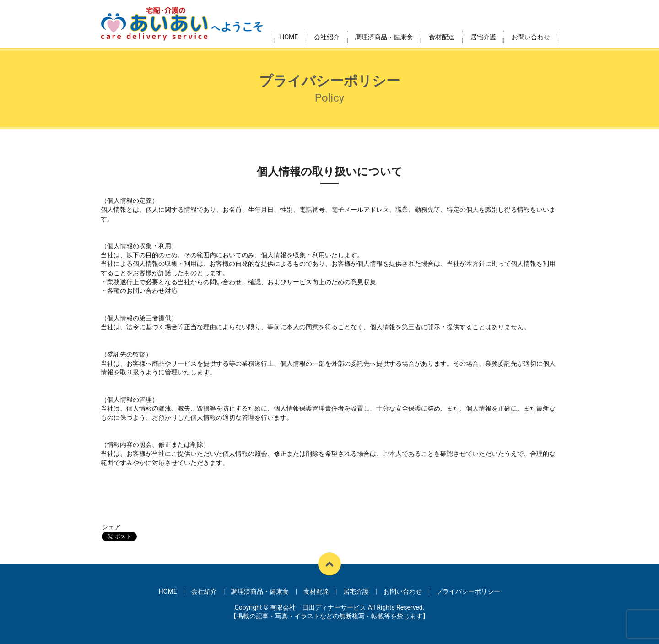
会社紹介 (327, 37)
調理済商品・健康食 (384, 37)
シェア (111, 527)
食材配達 (442, 37)
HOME (289, 37)
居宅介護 (483, 37)
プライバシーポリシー (468, 591)
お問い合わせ (531, 37)
